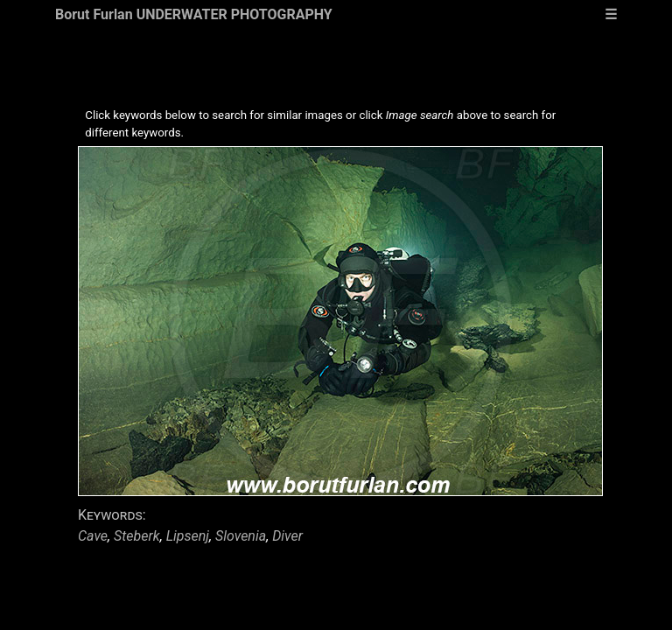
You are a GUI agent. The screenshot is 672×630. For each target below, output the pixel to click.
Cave (93, 536)
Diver (287, 536)
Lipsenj (188, 536)
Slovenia (241, 536)
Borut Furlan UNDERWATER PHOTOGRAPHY (194, 14)
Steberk (137, 536)
